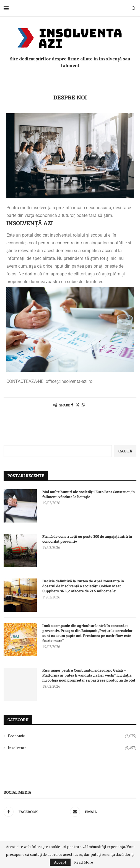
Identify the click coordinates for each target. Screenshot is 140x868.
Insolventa (72, 748)
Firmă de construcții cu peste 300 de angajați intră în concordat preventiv (87, 539)
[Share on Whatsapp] (83, 405)
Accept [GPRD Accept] (60, 862)
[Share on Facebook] (72, 405)
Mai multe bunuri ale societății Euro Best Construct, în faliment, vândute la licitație (89, 494)
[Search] (134, 8)
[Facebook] (35, 812)
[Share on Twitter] (77, 405)
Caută (125, 451)
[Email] (102, 812)
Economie (72, 736)
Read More (84, 862)
